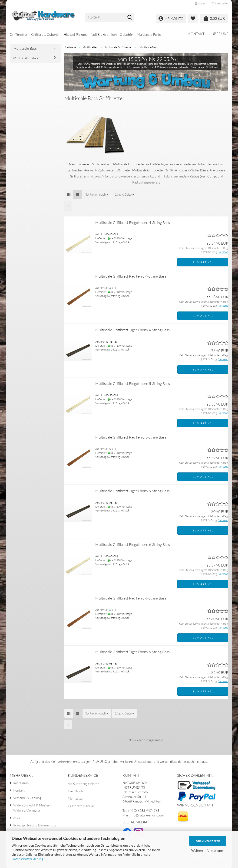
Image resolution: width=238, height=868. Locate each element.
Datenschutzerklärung (27, 859)
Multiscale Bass (25, 48)
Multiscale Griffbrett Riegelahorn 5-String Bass (133, 383)
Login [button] (200, 3)
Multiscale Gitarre (27, 58)
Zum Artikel (203, 262)
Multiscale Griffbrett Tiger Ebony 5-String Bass (132, 491)
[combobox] (97, 194)
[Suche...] (130, 18)
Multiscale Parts (149, 34)
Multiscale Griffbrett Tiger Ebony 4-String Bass (132, 330)
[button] (69, 194)
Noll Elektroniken (104, 34)
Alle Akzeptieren (208, 841)
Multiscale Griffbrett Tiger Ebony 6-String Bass (132, 652)
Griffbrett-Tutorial (81, 806)
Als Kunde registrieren (84, 784)
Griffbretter (19, 34)
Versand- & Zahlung (27, 798)
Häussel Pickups (75, 34)
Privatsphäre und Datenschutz (35, 825)
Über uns (220, 34)
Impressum (21, 783)
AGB (17, 818)
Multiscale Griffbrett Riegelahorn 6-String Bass (133, 544)
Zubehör (127, 34)
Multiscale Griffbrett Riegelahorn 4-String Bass (133, 223)
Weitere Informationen (208, 850)
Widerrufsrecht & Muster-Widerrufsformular (32, 808)
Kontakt (196, 34)
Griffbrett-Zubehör (46, 34)
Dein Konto (76, 791)
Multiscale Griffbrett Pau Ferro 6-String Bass (131, 598)
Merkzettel (220, 3)
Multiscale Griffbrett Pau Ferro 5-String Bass (131, 437)
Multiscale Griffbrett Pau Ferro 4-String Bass (131, 276)
